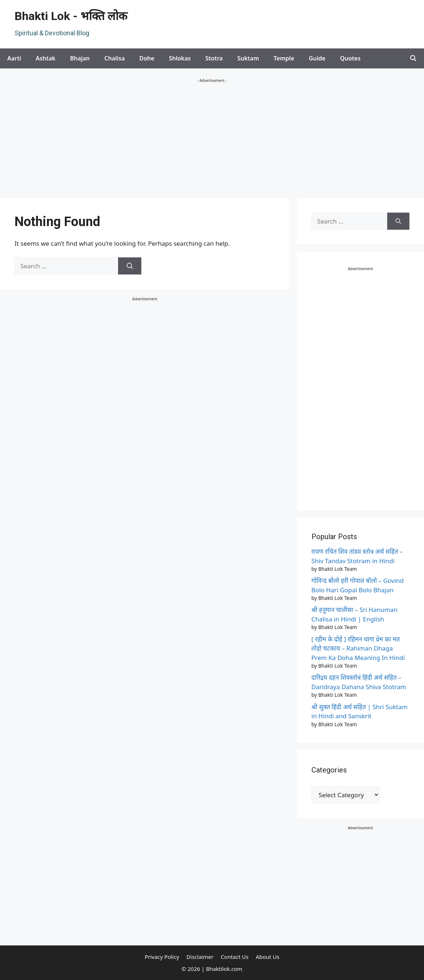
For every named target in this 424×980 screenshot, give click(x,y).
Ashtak (46, 58)
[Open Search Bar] (413, 58)
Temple (284, 58)
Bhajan (80, 58)
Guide (317, 58)
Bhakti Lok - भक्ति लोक (71, 16)
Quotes (350, 58)
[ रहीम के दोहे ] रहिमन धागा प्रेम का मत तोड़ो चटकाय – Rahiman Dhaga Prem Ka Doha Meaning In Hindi (358, 648)
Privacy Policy (162, 957)
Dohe (147, 58)
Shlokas (180, 58)
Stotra (214, 58)
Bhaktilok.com (224, 969)
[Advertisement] (212, 140)
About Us (268, 957)
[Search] (130, 266)
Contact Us (235, 957)
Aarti (14, 58)
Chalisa (114, 58)
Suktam (248, 58)
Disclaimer (200, 957)
